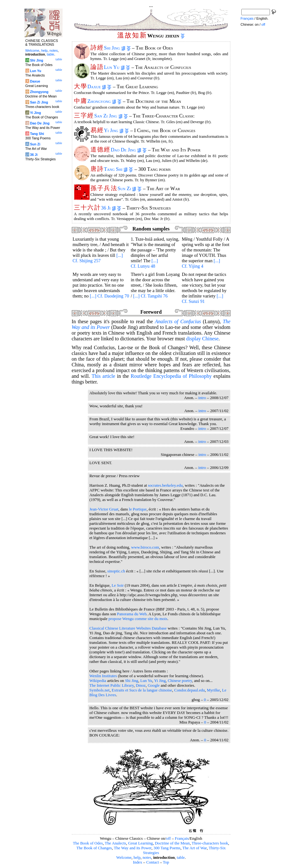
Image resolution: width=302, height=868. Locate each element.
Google (154, 685)
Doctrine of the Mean (172, 843)
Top (166, 862)
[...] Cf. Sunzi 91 (202, 299)
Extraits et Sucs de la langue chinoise (142, 690)
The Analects (115, 843)
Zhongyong (102, 101)
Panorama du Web (132, 614)
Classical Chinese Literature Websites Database (128, 628)
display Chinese (202, 339)
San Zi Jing (108, 116)
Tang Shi (116, 169)
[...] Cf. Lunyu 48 (144, 263)
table (181, 858)
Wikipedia (98, 681)
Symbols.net (100, 690)
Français (182, 838)
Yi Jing (114, 130)
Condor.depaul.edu (189, 690)
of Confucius (178, 321)
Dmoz (141, 685)
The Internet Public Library (112, 685)
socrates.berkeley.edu (165, 485)
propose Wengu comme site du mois (138, 619)
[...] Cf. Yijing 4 (201, 263)
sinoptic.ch (116, 571)
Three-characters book (210, 843)
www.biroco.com (145, 547)
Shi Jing (114, 48)
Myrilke (214, 690)
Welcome (124, 858)
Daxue (97, 87)
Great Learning (140, 843)
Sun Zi (127, 188)
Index (137, 862)
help (137, 858)
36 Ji (108, 208)
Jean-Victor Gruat (104, 509)
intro (202, 398)
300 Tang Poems (167, 848)
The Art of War (195, 848)
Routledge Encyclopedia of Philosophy (171, 376)
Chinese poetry (180, 681)
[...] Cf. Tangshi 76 (150, 296)
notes (147, 858)
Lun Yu (114, 67)
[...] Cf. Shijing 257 (98, 258)
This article (103, 376)
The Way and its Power (133, 848)
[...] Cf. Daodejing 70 (110, 296)
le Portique (138, 509)
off (168, 838)
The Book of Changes (94, 848)
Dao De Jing (126, 150)
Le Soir (118, 585)
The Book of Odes (88, 843)
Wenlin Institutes (103, 676)
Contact (152, 862)
